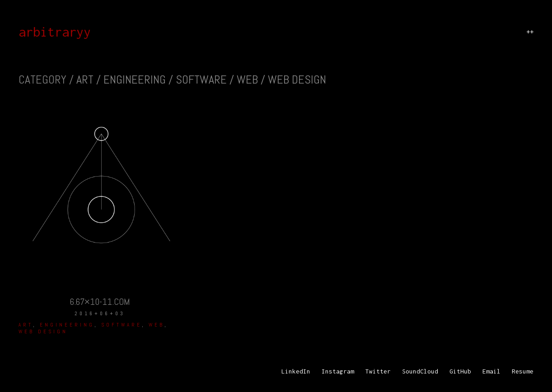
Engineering (67, 325)
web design (43, 331)
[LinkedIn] (296, 372)
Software (122, 325)
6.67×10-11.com (100, 302)
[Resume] (523, 372)
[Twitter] (378, 372)
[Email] (491, 372)
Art (26, 325)
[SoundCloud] (420, 372)
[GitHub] (460, 372)
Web (157, 325)
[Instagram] (338, 372)
